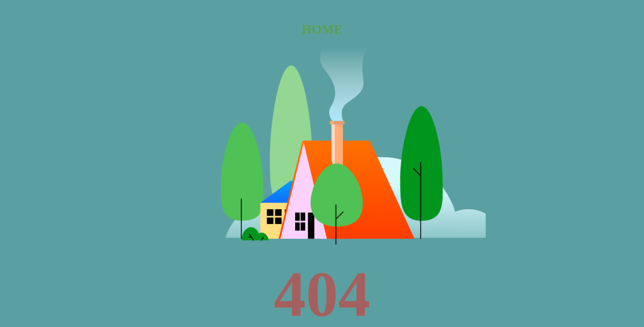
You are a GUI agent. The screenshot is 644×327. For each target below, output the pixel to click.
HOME (322, 29)
